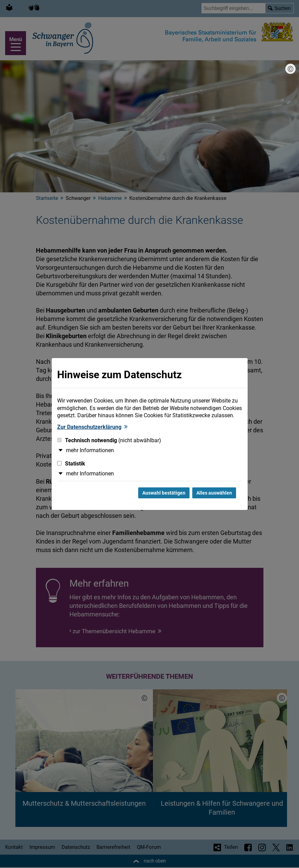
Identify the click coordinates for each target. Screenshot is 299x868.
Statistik (71, 464)
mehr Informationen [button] (90, 450)
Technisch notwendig (109, 440)
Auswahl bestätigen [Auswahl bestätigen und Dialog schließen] (164, 493)
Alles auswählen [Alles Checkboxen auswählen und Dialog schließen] (214, 493)
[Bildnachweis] (290, 69)
